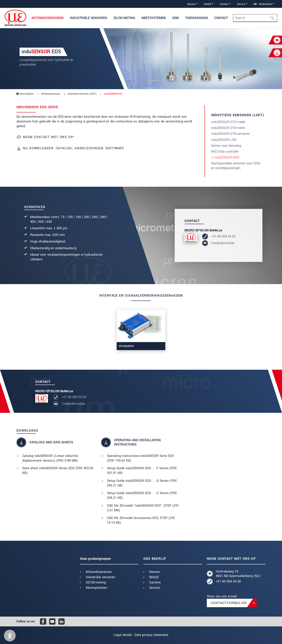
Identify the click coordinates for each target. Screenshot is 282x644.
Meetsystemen (96, 588)
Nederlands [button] (263, 4)
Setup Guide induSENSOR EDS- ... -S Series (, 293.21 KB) (142, 483)
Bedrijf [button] (208, 4)
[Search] (255, 18)
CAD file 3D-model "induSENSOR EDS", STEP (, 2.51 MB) (143, 508)
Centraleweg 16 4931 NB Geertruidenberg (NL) (238, 574)
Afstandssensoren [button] (48, 18)
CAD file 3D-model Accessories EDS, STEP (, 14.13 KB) (141, 520)
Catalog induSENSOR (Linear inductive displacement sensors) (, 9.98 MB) (50, 458)
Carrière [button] (224, 4)
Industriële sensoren (100, 577)
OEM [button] (175, 18)
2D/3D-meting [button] (124, 18)
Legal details (120, 635)
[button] (10, 636)
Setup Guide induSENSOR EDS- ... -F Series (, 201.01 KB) (142, 471)
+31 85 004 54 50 (223, 236)
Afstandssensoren (99, 572)
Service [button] (241, 4)
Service (155, 588)
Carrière (155, 582)
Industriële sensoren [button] (89, 18)
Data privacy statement (154, 635)
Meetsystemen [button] (154, 18)
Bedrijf (154, 577)
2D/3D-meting (96, 582)
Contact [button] (221, 18)
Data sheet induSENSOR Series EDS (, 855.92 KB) (58, 471)
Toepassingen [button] (197, 18)
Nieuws (155, 572)
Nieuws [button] (191, 4)
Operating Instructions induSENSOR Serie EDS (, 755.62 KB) (140, 458)
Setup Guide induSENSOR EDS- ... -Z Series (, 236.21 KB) (142, 495)
